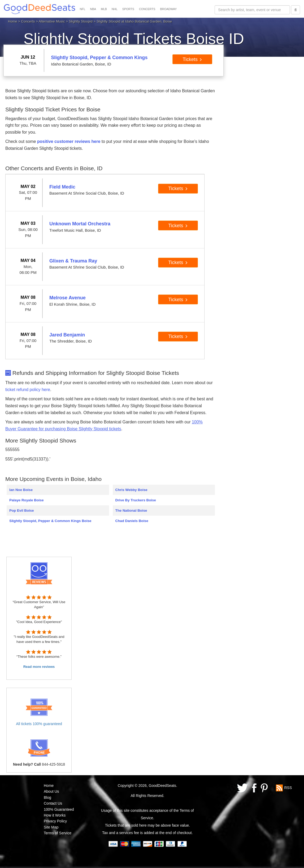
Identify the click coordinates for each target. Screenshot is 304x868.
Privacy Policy (55, 821)
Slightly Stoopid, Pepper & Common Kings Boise (50, 521)
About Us (51, 791)
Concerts (28, 21)
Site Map (51, 827)
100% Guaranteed (59, 809)
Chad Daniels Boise (132, 521)
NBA (93, 9)
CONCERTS (147, 9)
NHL (115, 9)
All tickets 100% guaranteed (39, 724)
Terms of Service (58, 833)
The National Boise (131, 510)
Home (13, 21)
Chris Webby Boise (131, 490)
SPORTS (128, 9)
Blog (47, 797)
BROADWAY (168, 9)
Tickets (192, 59)
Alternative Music (52, 21)
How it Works (55, 815)
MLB (104, 9)
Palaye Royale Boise (27, 500)
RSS (288, 788)
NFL (83, 9)
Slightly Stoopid (81, 21)
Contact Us (53, 803)
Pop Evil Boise (22, 510)
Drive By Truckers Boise (136, 500)
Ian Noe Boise (21, 490)
